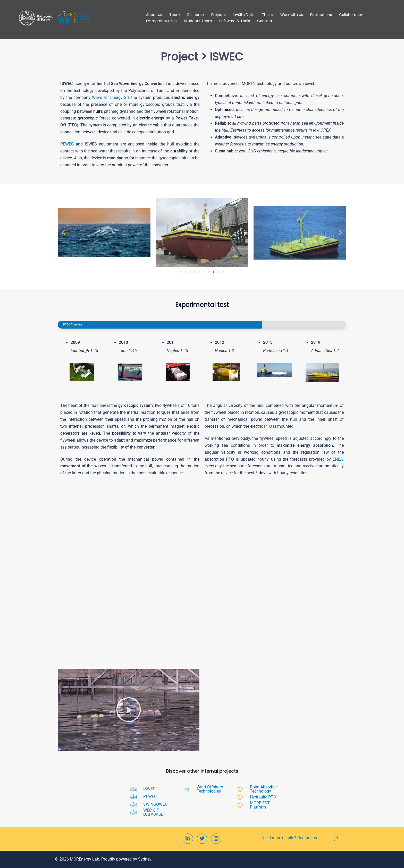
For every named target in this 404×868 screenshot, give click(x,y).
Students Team (198, 21)
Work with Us (292, 15)
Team (175, 15)
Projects (218, 15)
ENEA (338, 459)
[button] (64, 233)
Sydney (145, 859)
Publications (321, 15)
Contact (265, 21)
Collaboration (351, 15)
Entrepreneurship (161, 21)
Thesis (267, 15)
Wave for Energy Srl (111, 97)
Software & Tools (235, 21)
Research (196, 15)
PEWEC (67, 144)
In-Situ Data (244, 15)
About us (154, 15)
